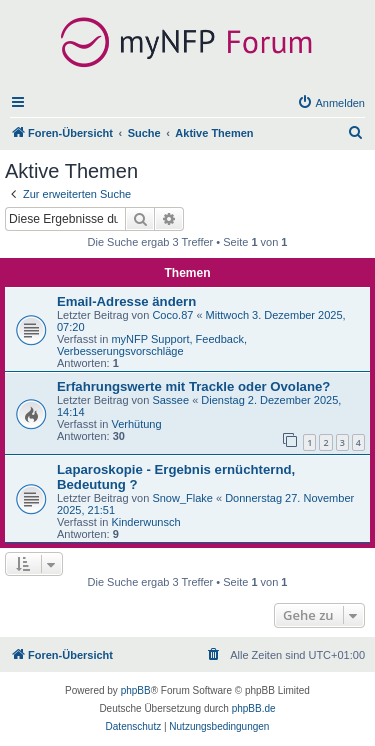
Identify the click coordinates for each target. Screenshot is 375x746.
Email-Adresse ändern (126, 301)
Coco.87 (172, 315)
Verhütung (136, 424)
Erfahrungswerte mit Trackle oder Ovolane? (193, 386)
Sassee (170, 400)
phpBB (136, 690)
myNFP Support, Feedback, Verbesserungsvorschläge (152, 345)
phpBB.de (254, 708)
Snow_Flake (182, 498)
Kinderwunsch (145, 522)
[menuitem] (331, 103)
